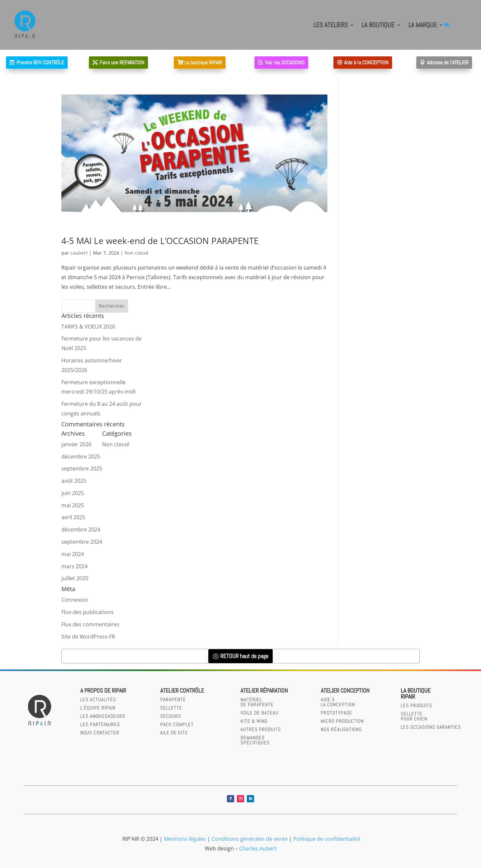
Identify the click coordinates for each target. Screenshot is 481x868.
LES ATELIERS (331, 25)
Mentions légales (185, 839)
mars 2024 (74, 566)
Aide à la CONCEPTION (366, 62)
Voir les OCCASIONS (285, 62)
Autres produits (261, 729)
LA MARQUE (423, 25)
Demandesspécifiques (255, 740)
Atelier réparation (264, 690)
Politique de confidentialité (327, 839)
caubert (79, 253)
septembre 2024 (82, 542)
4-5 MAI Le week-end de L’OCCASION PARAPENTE (160, 241)
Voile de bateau (259, 713)
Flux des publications (88, 612)
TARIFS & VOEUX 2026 (88, 327)
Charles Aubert (258, 848)
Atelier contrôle (182, 690)
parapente (173, 699)
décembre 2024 (81, 529)
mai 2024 (73, 554)
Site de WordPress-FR (88, 637)
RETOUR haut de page (244, 656)
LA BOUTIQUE (378, 25)
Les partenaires (100, 724)
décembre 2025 (81, 457)
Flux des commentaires (90, 624)
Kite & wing (254, 721)
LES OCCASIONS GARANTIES (431, 727)
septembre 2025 (82, 468)
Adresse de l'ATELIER (448, 62)
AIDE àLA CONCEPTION (338, 702)
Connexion (75, 600)
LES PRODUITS (416, 705)
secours (171, 716)
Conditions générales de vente (250, 839)
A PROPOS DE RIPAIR (103, 690)
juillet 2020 (75, 578)
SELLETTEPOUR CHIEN (414, 716)
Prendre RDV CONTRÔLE (40, 62)
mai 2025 (73, 505)
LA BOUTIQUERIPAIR (416, 693)
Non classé (137, 253)
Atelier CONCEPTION (345, 690)
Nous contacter (100, 733)
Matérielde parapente (257, 702)
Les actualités (98, 699)
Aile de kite (174, 733)
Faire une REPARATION (122, 62)
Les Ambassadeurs (103, 716)
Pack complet (177, 724)
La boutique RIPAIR (203, 62)
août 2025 (74, 481)
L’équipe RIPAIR (98, 708)
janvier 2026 (76, 444)
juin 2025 (73, 493)
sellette (171, 708)
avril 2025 (73, 517)
